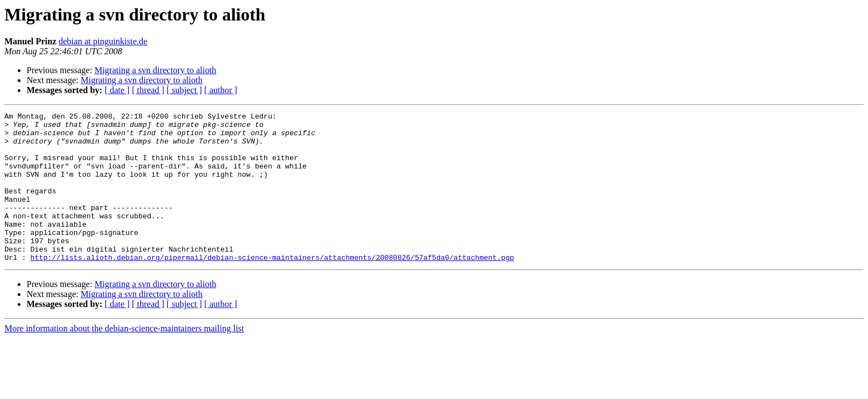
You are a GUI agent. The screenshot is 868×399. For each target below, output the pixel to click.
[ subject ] (184, 90)
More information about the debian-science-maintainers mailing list (124, 358)
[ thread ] (148, 90)
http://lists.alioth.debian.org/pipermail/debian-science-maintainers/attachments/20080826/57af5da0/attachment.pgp (272, 287)
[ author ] (221, 90)
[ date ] (117, 90)
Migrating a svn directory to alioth (156, 70)
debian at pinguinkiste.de (103, 41)
